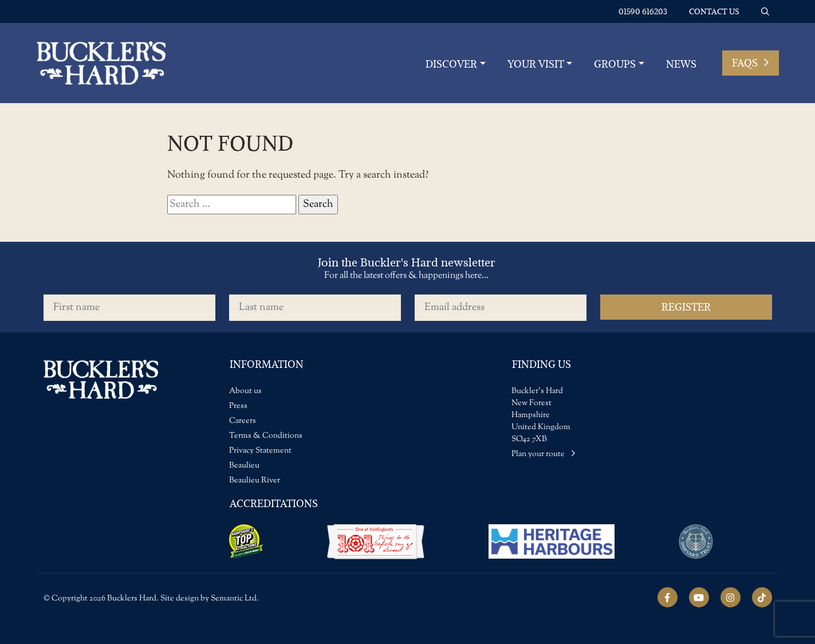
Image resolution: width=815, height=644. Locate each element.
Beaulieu (244, 466)
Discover (451, 64)
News (681, 64)
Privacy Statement (260, 451)
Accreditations (274, 503)
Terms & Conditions (266, 436)
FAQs (751, 63)
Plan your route (544, 454)
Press (238, 406)
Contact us (714, 11)
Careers (243, 421)
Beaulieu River (255, 481)
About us (245, 391)
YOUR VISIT (536, 64)
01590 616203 (643, 11)
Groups (615, 64)
